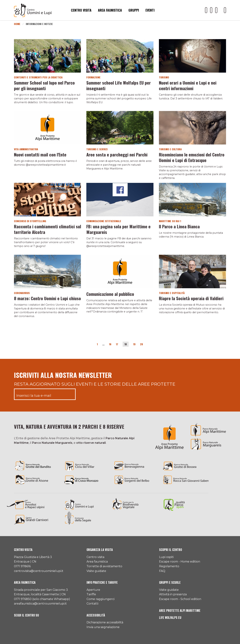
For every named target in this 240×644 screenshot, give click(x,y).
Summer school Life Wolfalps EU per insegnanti (119, 85)
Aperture (93, 590)
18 (126, 344)
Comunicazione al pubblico (110, 294)
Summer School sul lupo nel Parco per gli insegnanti (44, 85)
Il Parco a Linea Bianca (179, 226)
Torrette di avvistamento (104, 566)
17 (117, 344)
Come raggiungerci (100, 599)
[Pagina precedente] (92, 345)
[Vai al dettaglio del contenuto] (48, 56)
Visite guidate (96, 571)
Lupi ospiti (166, 557)
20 (141, 344)
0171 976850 (23, 599)
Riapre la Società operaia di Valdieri (191, 298)
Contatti (92, 604)
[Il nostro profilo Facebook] (211, 10)
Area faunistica (110, 10)
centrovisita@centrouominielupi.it (39, 571)
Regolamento (169, 566)
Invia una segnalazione (103, 627)
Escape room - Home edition (180, 562)
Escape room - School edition (180, 599)
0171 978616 (22, 566)
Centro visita (81, 10)
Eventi (150, 10)
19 (134, 344)
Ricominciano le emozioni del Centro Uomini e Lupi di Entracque (192, 157)
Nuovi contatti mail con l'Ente (40, 154)
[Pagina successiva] (147, 345)
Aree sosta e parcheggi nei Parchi (117, 154)
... (103, 344)
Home (17, 24)
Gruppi (134, 10)
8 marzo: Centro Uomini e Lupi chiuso (47, 298)
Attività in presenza (173, 594)
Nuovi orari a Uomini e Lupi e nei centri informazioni (188, 85)
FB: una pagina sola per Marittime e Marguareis (118, 229)
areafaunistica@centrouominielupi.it (40, 604)
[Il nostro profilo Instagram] (216, 10)
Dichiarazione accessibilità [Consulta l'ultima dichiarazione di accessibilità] (105, 622)
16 (110, 344)
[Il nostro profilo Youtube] (206, 10)
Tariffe (91, 594)
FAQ (162, 571)
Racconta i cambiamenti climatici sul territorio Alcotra (48, 229)
